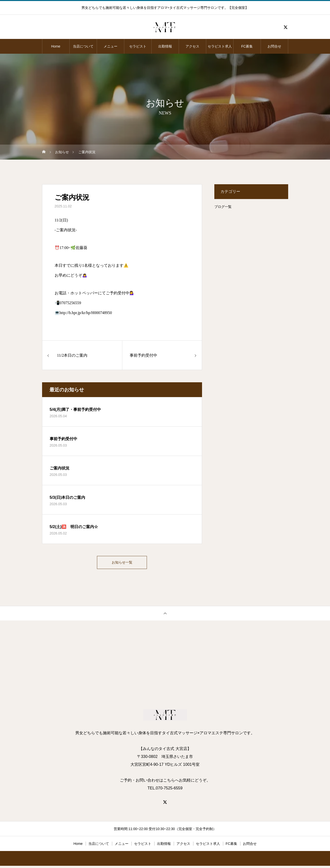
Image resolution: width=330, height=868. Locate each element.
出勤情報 (165, 46)
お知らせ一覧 (122, 563)
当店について (83, 46)
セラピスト (138, 46)
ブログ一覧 (223, 207)
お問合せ (274, 46)
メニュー (110, 46)
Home (56, 46)
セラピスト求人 (220, 46)
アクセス (192, 46)
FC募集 (247, 46)
